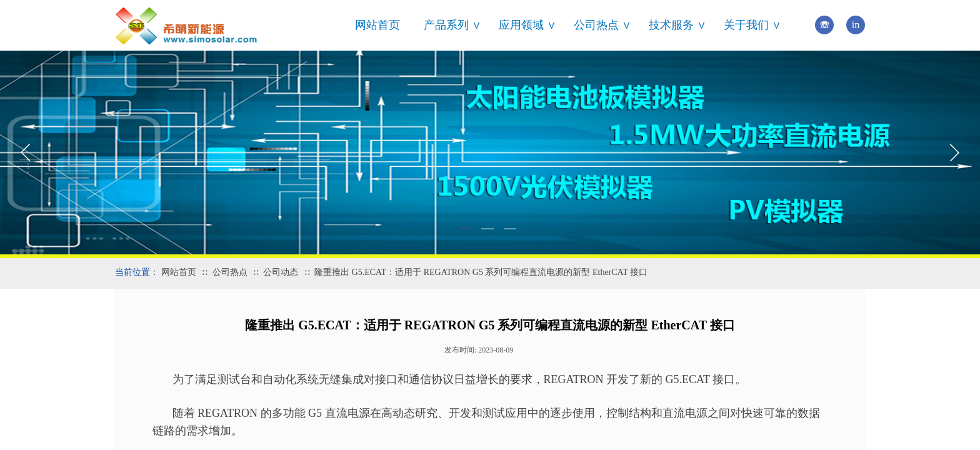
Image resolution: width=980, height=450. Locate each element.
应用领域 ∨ (527, 25)
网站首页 (377, 25)
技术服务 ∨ (677, 25)
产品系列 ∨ (452, 25)
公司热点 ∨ (602, 25)
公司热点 (230, 272)
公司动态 (281, 272)
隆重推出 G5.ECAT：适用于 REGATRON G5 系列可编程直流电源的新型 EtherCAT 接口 (481, 272)
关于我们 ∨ (752, 25)
